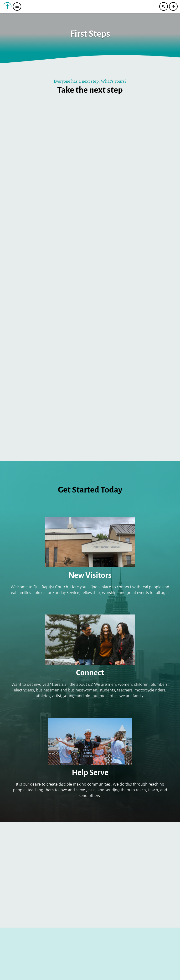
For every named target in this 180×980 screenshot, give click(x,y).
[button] (17, 7)
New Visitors (90, 575)
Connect (90, 673)
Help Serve (90, 772)
